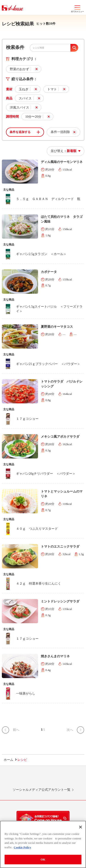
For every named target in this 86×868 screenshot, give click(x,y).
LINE (17, 779)
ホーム (8, 760)
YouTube (69, 779)
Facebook (52, 779)
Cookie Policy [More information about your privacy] (22, 848)
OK (43, 860)
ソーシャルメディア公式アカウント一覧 (42, 790)
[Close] (80, 828)
